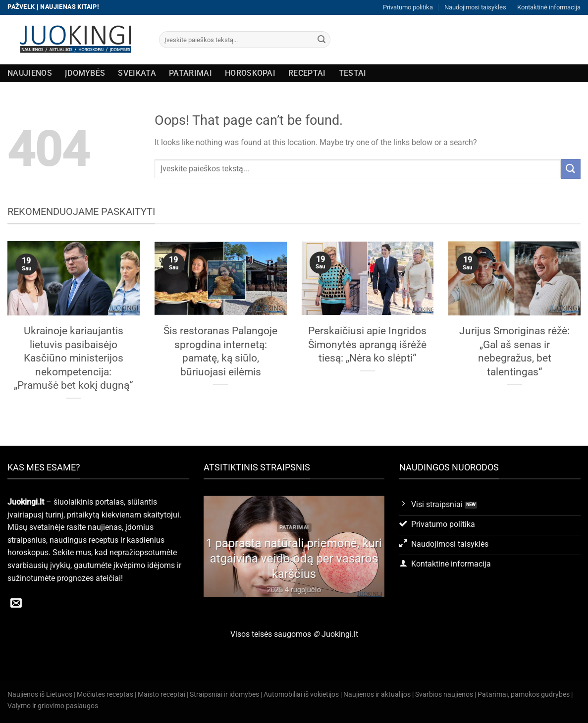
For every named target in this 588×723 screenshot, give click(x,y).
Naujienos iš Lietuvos (40, 695)
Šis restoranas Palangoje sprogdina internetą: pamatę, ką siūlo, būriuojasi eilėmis (220, 351)
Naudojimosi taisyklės (475, 7)
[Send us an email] (16, 604)
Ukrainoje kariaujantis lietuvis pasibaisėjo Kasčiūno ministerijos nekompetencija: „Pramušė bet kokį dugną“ (73, 358)
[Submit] (321, 40)
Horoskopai (250, 73)
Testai (353, 73)
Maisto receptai (161, 695)
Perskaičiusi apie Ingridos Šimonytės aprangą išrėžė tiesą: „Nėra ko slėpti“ (367, 344)
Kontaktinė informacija (549, 7)
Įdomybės (85, 73)
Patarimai (190, 73)
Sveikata (137, 73)
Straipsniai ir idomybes (224, 695)
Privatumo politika (408, 7)
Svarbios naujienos (444, 695)
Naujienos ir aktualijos (377, 695)
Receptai (307, 73)
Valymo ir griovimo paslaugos (53, 706)
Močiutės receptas (105, 695)
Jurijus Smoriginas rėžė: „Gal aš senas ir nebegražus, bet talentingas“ (514, 351)
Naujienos (30, 73)
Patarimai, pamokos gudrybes (524, 695)
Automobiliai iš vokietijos (301, 695)
